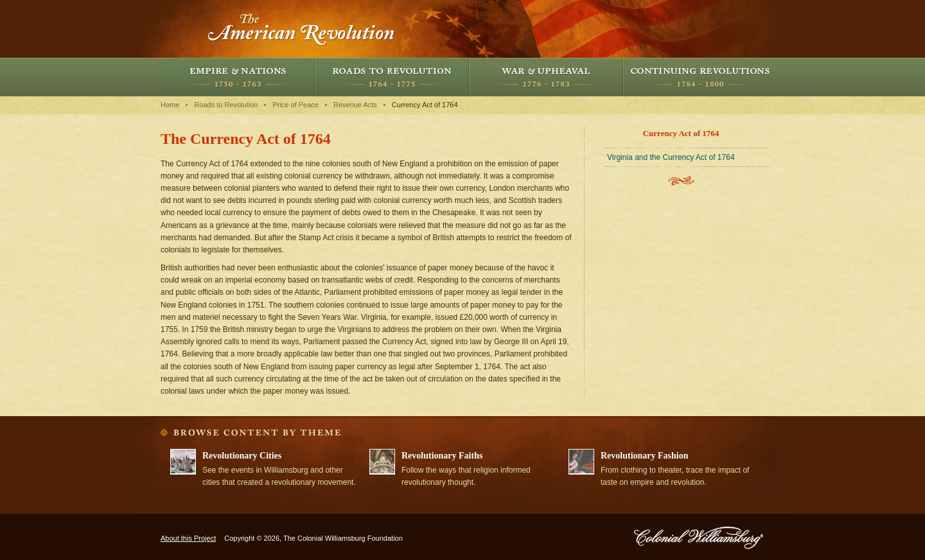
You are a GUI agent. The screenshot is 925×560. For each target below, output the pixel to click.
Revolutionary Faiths (442, 456)
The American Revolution (302, 29)
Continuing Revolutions (700, 77)
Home (170, 105)
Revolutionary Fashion (645, 456)
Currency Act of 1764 (425, 105)
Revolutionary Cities (242, 456)
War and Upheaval (546, 77)
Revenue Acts (355, 105)
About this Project (188, 538)
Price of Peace (295, 105)
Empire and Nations (238, 77)
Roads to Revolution (392, 77)
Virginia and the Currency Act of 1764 (671, 157)
